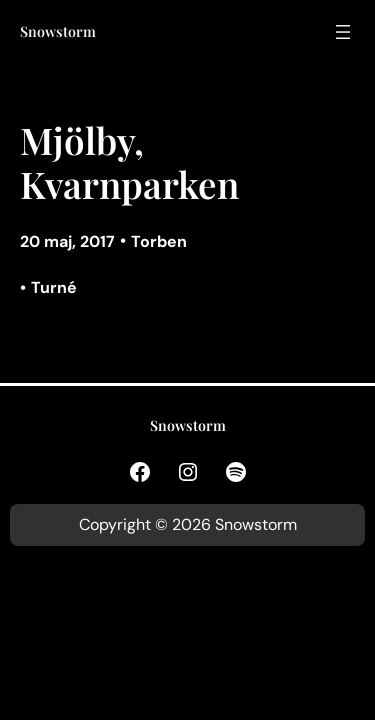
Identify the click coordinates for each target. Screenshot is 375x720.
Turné (54, 287)
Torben (159, 241)
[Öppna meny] (343, 32)
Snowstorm (58, 31)
